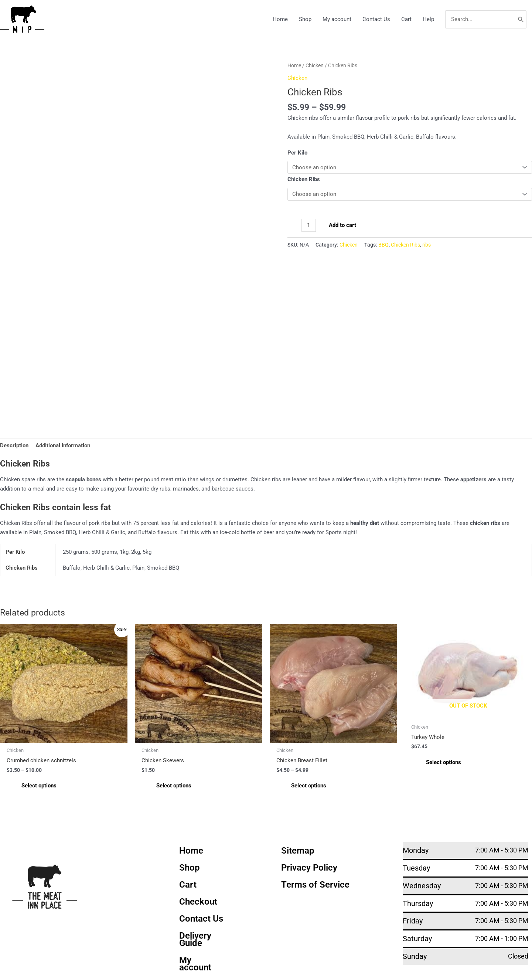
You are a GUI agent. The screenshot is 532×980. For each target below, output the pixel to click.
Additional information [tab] (63, 445)
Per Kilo (297, 153)
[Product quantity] (309, 225)
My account (337, 19)
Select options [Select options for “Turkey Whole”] (444, 762)
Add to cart (342, 225)
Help (428, 19)
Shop (305, 19)
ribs (427, 245)
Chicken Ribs (304, 179)
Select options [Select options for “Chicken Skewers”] (174, 786)
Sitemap (298, 851)
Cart (406, 19)
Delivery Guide (195, 940)
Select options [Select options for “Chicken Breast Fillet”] (309, 786)
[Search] (521, 19)
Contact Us (376, 19)
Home (280, 19)
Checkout (198, 902)
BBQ (383, 245)
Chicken (315, 65)
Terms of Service (315, 885)
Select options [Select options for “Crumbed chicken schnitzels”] (39, 786)
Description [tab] (14, 445)
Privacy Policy (309, 868)
